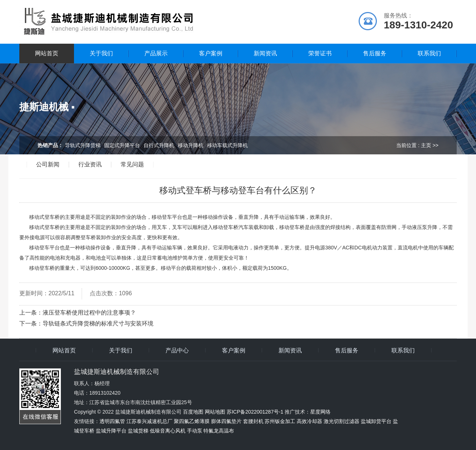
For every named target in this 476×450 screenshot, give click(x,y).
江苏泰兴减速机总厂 (149, 421)
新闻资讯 (265, 53)
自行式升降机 (159, 145)
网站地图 (215, 412)
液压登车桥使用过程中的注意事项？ (89, 313)
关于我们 (101, 53)
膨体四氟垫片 (226, 421)
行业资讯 (90, 165)
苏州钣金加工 (280, 421)
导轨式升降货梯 (83, 145)
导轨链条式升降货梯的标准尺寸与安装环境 (98, 323)
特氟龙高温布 (219, 431)
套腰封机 (253, 421)
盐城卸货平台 (376, 421)
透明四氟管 (112, 421)
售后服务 (375, 53)
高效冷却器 (309, 421)
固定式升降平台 (122, 145)
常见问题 (132, 165)
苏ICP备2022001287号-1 (255, 412)
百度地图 (193, 412)
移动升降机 (191, 145)
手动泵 (195, 431)
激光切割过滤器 (342, 421)
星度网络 (320, 412)
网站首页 (47, 53)
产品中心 (177, 351)
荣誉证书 (320, 53)
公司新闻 (48, 165)
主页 (426, 145)
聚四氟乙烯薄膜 (192, 421)
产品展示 (156, 53)
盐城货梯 (138, 431)
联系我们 (429, 53)
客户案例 (211, 53)
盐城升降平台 (111, 431)
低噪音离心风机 (168, 431)
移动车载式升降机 (227, 145)
